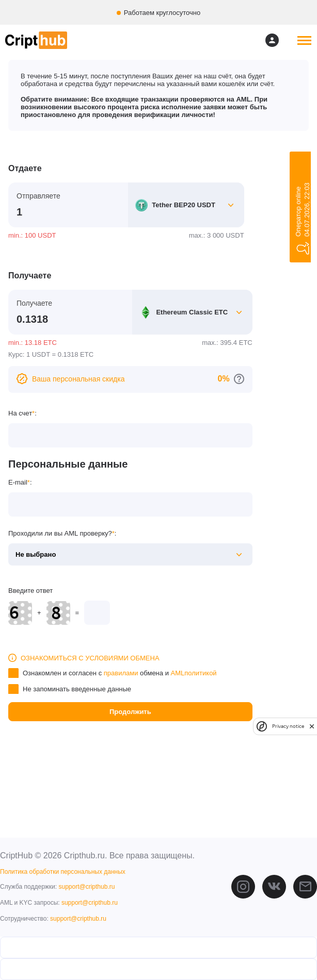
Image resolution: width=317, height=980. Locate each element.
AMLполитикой (194, 673)
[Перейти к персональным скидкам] (239, 379)
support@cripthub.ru (86, 887)
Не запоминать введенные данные (77, 689)
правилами (121, 673)
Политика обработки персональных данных (63, 872)
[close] (312, 726)
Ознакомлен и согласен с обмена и (120, 673)
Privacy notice (288, 726)
